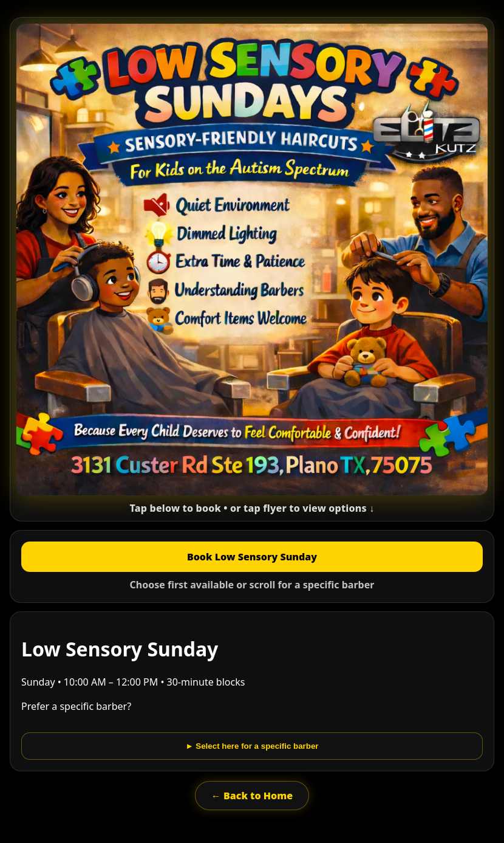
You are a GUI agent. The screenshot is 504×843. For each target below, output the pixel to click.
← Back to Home (252, 796)
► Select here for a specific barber (252, 746)
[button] (252, 269)
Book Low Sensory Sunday (252, 557)
